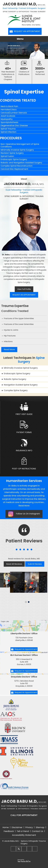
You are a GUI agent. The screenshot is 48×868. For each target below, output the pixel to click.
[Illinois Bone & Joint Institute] (24, 19)
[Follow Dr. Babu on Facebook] (13, 849)
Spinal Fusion (7, 156)
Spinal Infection (9, 132)
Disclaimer (17, 827)
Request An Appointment (25, 31)
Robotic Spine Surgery (15, 379)
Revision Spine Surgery (12, 153)
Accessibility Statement (24, 835)
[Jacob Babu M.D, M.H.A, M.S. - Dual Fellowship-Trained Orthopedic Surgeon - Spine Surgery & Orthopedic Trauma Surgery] (24, 8)
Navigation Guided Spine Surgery (21, 385)
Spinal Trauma (8, 129)
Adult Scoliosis (8, 116)
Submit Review (35, 564)
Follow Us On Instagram (24, 514)
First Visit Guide (24, 409)
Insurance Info (24, 445)
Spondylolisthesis (9, 122)
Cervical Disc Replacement (14, 169)
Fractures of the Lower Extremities (19, 324)
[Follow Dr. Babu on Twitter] (19, 849)
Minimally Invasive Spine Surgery (17, 150)
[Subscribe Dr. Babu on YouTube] (35, 849)
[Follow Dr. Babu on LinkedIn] (29, 849)
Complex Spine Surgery (16, 390)
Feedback (9, 831)
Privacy (29, 827)
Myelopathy (7, 119)
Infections (8, 341)
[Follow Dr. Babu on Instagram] (24, 849)
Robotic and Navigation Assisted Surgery (21, 163)
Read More (9, 349)
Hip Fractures (10, 336)
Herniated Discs (9, 110)
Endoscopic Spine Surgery (14, 159)
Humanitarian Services (24, 481)
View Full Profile (24, 289)
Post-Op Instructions (24, 464)
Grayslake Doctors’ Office (24, 677)
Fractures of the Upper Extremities (19, 318)
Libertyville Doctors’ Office (24, 634)
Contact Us (38, 831)
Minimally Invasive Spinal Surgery (21, 368)
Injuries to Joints (11, 330)
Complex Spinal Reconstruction (17, 166)
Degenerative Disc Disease (14, 126)
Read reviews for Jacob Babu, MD (24, 559)
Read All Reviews (14, 564)
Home (6, 827)
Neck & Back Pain (9, 106)
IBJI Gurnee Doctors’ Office (24, 655)
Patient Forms (24, 427)
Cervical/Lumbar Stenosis (14, 113)
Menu (23, 39)
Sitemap (40, 827)
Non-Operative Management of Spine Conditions (20, 145)
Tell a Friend (23, 831)
